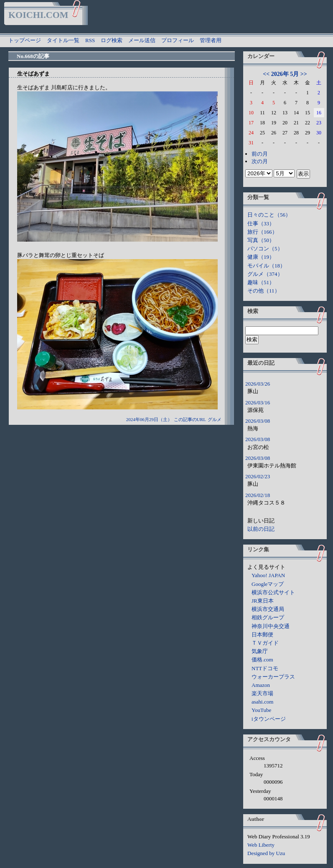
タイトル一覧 (63, 40)
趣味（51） (261, 282)
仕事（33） (261, 223)
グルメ (215, 419)
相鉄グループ (268, 617)
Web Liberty (261, 845)
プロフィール (178, 40)
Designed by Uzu (266, 853)
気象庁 (260, 651)
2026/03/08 (258, 421)
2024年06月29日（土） (149, 419)
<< (266, 74)
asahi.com (262, 702)
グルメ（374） (265, 274)
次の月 (260, 161)
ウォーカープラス (273, 677)
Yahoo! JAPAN (268, 575)
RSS (90, 40)
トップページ (25, 40)
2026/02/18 (258, 495)
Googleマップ (268, 584)
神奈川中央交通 (271, 626)
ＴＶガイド (265, 643)
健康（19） (261, 257)
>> (304, 74)
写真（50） (261, 240)
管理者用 (211, 40)
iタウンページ (269, 719)
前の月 (260, 154)
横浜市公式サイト (273, 592)
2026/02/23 (258, 476)
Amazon (261, 685)
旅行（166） (262, 232)
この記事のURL (190, 419)
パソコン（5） (265, 249)
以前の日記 (261, 529)
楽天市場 (262, 693)
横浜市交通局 (268, 609)
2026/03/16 (258, 402)
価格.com (262, 660)
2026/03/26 (258, 384)
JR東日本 (263, 601)
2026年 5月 (285, 74)
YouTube (261, 710)
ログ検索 (112, 40)
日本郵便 (262, 635)
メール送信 (142, 40)
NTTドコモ (265, 668)
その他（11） (264, 291)
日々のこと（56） (269, 215)
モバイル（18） (266, 266)
